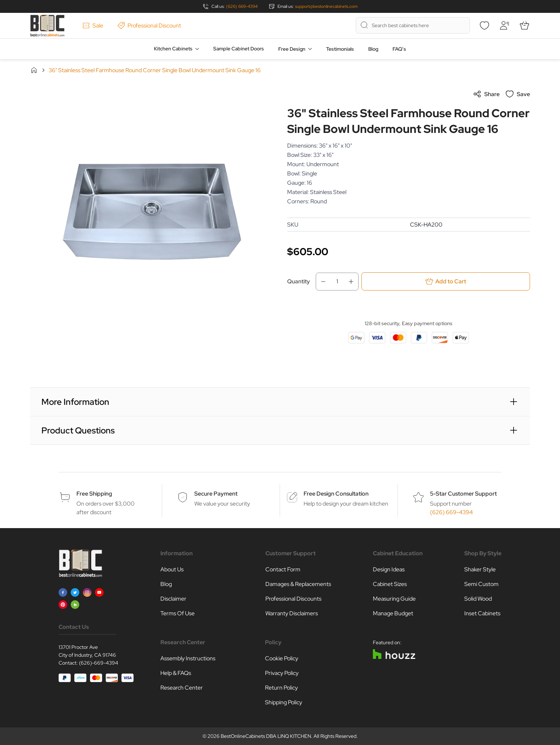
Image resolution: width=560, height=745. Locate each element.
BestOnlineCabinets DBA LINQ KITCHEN (266, 736)
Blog (373, 49)
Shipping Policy (284, 702)
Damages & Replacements (298, 584)
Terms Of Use (177, 613)
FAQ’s (399, 49)
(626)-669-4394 (99, 663)
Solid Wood (478, 599)
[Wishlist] (484, 25)
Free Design (292, 49)
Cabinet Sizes (390, 584)
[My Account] (504, 25)
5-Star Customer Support (463, 494)
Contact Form (283, 569)
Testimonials (340, 49)
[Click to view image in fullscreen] (151, 211)
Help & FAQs (176, 673)
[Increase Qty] (353, 282)
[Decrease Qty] (321, 282)
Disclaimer (173, 599)
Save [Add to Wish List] (518, 94)
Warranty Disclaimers (292, 613)
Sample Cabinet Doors (239, 49)
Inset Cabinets (482, 613)
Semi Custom (481, 584)
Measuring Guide (394, 599)
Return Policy (281, 688)
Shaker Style (480, 569)
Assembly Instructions (188, 658)
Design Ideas (389, 569)
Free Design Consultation (336, 494)
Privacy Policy (282, 673)
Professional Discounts (293, 599)
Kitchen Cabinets (173, 49)
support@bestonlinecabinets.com (326, 6)
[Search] (364, 25)
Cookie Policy (282, 658)
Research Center (182, 688)
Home (34, 70)
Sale (93, 26)
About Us (172, 569)
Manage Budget (393, 613)
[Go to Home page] (47, 26)
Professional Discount (149, 26)
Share (486, 94)
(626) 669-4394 (242, 6)
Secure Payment (216, 494)
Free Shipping (94, 494)
